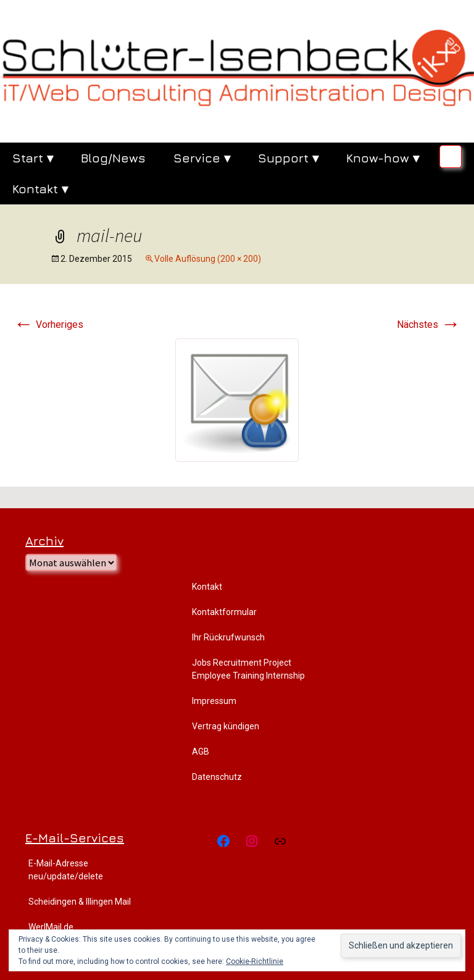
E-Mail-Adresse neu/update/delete (66, 870)
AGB (201, 752)
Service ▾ (202, 158)
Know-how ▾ (383, 158)
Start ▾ (33, 158)
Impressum (214, 701)
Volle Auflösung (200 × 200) (208, 259)
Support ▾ (288, 158)
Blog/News (113, 158)
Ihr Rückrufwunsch (228, 637)
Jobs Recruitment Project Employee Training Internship (248, 669)
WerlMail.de (51, 927)
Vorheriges (48, 325)
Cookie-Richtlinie (255, 961)
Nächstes (429, 325)
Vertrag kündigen (226, 726)
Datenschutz (217, 777)
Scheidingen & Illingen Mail (80, 902)
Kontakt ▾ (40, 189)
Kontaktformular (224, 612)
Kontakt (207, 587)
